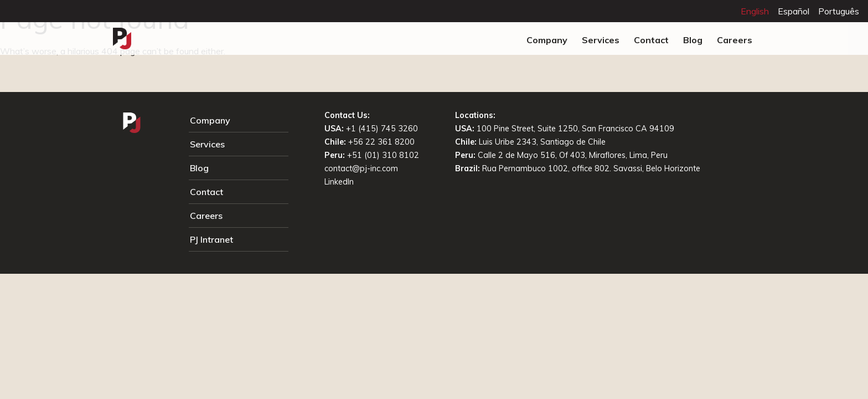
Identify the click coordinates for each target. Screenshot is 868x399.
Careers (735, 40)
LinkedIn (339, 182)
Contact (651, 40)
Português (839, 11)
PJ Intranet (211, 239)
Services (601, 40)
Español (794, 11)
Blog (693, 40)
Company (547, 40)
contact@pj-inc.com (361, 168)
